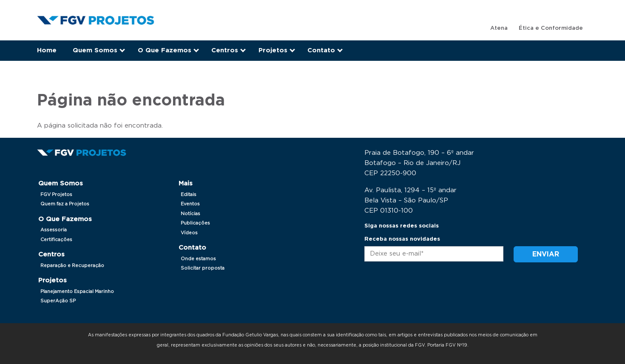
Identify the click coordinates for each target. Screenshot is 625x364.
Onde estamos (198, 259)
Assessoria (54, 230)
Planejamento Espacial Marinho (77, 291)
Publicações (195, 223)
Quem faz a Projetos (65, 204)
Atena (499, 28)
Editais (189, 195)
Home (47, 50)
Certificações (56, 240)
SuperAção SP (58, 301)
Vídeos (189, 233)
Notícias (190, 214)
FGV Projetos (56, 195)
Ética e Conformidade (551, 28)
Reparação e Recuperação (72, 266)
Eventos (190, 204)
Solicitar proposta (203, 268)
